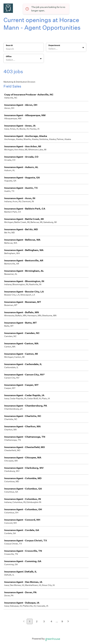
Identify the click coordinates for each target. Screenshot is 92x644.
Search (9, 45)
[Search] (24, 49)
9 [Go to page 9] (62, 621)
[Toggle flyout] (83, 48)
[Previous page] (24, 622)
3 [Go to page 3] (44, 621)
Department (54, 45)
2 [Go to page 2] (37, 621)
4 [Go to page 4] (51, 621)
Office (9, 56)
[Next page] (68, 622)
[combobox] (49, 49)
